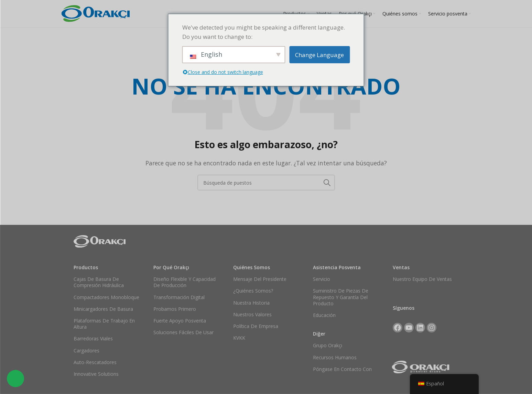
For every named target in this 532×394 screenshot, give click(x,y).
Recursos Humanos (335, 357)
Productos (86, 267)
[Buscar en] (266, 183)
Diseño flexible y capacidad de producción (184, 282)
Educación (324, 315)
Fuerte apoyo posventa (180, 321)
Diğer (319, 334)
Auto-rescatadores (95, 362)
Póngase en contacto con (342, 369)
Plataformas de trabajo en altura (104, 324)
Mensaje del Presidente (260, 279)
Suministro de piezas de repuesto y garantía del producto (341, 297)
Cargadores (86, 351)
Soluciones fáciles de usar (183, 332)
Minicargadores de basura (103, 309)
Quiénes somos (252, 267)
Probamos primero (175, 309)
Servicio (322, 279)
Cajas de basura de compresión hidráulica (99, 282)
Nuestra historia (251, 303)
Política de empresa (256, 326)
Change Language (319, 55)
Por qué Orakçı (171, 267)
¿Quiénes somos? (253, 291)
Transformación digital (179, 297)
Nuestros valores (252, 314)
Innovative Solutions (96, 374)
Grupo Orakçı (328, 345)
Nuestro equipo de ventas (422, 279)
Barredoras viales (93, 338)
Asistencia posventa (337, 267)
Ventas (401, 267)
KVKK (239, 338)
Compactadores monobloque (106, 297)
